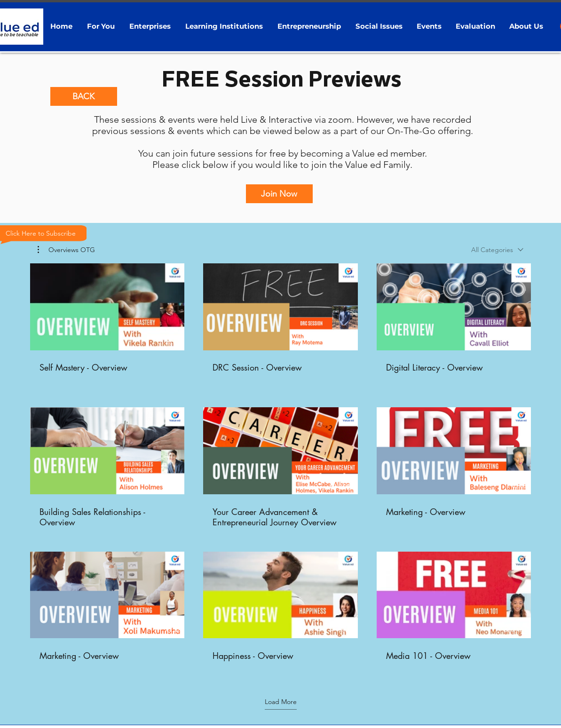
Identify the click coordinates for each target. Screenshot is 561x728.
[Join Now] (279, 194)
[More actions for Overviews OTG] (66, 250)
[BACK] (84, 96)
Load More (281, 702)
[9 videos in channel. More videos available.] (280, 468)
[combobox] (497, 250)
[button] (101, 26)
